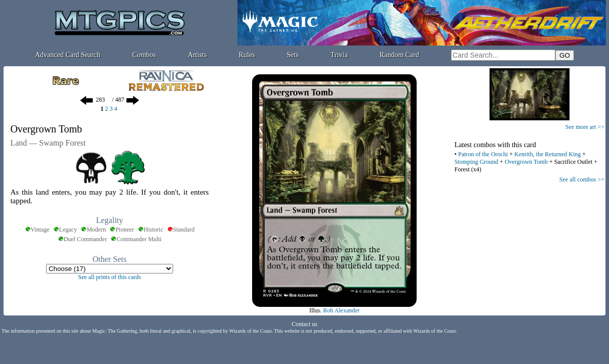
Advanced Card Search (68, 55)
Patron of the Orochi (483, 154)
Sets (293, 55)
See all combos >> (582, 179)
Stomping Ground (476, 162)
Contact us (304, 324)
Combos (144, 55)
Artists (197, 55)
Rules (247, 55)
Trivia (339, 55)
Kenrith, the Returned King (547, 154)
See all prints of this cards (109, 277)
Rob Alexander (341, 310)
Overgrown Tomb (526, 162)
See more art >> (585, 127)
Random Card (399, 55)
